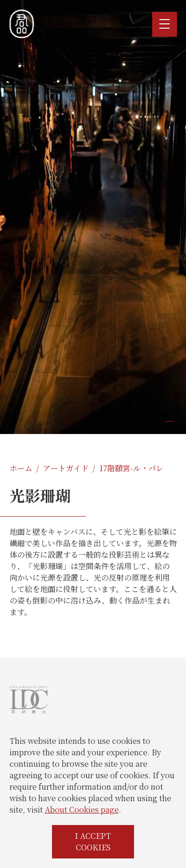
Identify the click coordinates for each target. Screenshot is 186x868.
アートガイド (66, 468)
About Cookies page (82, 810)
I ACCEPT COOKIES (93, 842)
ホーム (21, 468)
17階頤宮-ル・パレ (131, 468)
